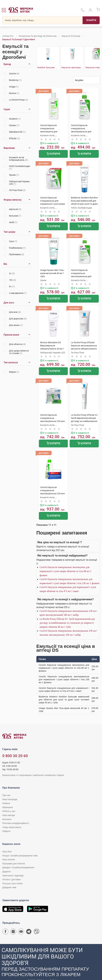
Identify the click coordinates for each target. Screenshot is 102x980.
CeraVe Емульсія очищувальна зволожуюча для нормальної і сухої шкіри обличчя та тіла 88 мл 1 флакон (66, 571)
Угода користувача (12, 827)
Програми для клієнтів (14, 864)
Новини (6, 803)
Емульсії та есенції (71, 36)
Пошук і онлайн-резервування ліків (20, 856)
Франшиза (8, 807)
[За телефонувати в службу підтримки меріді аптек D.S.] (83, 11)
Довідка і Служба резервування (18, 867)
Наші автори (9, 815)
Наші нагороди (10, 799)
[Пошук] (91, 20)
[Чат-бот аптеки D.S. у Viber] (37, 932)
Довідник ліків (9, 887)
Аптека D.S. (8, 36)
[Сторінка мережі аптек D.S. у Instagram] (13, 932)
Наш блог (7, 852)
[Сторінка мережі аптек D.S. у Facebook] (5, 932)
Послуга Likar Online (13, 884)
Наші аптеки (8, 860)
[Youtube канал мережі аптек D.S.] (21, 932)
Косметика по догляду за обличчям (38, 36)
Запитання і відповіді (13, 876)
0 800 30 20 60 (15, 756)
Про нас (6, 795)
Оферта (6, 831)
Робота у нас (9, 811)
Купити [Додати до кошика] (53, 154)
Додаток (6, 872)
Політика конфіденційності (16, 823)
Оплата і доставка (12, 879)
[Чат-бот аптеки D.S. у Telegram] (29, 932)
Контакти (7, 819)
